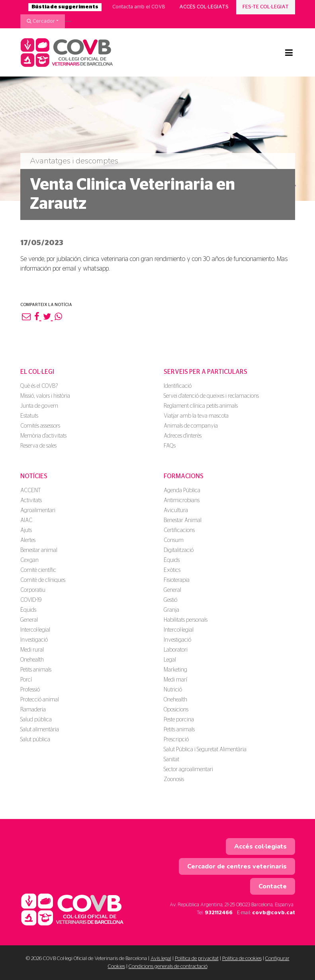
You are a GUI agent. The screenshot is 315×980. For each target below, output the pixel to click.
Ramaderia (33, 710)
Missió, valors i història (45, 396)
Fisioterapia (177, 580)
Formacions (184, 476)
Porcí (26, 680)
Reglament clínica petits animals (201, 406)
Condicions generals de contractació (168, 967)
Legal (170, 660)
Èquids (28, 610)
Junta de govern (39, 406)
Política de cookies (242, 959)
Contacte (273, 886)
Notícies (34, 476)
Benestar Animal (183, 520)
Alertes (28, 540)
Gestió (170, 600)
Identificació (178, 386)
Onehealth (32, 660)
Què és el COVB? (39, 386)
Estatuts (29, 416)
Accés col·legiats (204, 7)
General (29, 620)
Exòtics (172, 570)
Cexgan (29, 560)
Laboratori (176, 650)
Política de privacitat (197, 959)
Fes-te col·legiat (266, 7)
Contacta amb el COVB (139, 7)
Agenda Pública (182, 491)
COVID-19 (31, 600)
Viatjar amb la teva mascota (196, 416)
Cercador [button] (41, 21)
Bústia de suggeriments (65, 7)
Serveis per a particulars (205, 372)
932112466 (219, 913)
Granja (171, 610)
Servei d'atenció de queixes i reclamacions (211, 396)
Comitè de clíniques (43, 580)
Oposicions (176, 710)
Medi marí (175, 680)
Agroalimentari (38, 511)
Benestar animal (39, 550)
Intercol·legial (35, 630)
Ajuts (26, 530)
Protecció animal (40, 700)
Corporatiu (33, 590)
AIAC (26, 520)
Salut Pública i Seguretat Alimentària (205, 750)
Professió (30, 690)
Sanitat (171, 760)
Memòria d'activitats (43, 436)
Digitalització (179, 550)
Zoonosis (174, 780)
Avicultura (176, 511)
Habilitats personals (186, 620)
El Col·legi (37, 372)
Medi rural (32, 650)
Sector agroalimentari (188, 770)
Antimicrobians (182, 501)
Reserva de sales (38, 446)
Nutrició (173, 690)
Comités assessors (40, 426)
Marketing (175, 670)
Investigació (34, 640)
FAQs (170, 446)
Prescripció (176, 740)
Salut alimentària (40, 730)
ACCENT (30, 491)
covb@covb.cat (274, 913)
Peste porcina (179, 720)
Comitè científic (38, 570)
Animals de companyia (191, 426)
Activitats (31, 501)
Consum (174, 540)
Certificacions (179, 530)
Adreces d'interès (183, 436)
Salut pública (35, 740)
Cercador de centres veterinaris (237, 866)
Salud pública (36, 720)
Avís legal (161, 959)
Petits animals (36, 670)
